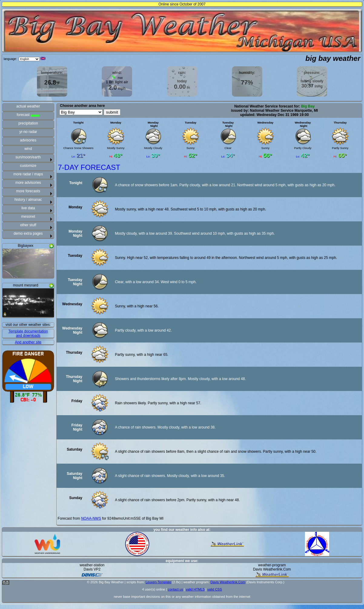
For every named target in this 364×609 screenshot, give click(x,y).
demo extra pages (28, 233)
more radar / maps (28, 174)
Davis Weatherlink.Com (228, 582)
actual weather (28, 106)
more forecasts (28, 191)
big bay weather (333, 58)
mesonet (28, 217)
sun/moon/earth (28, 157)
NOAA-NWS (91, 518)
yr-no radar (28, 132)
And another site (28, 342)
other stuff (28, 225)
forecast (28, 115)
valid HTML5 (195, 589)
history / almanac (28, 200)
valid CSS (214, 589)
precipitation (28, 123)
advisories (28, 140)
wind (28, 149)
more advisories (28, 183)
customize (28, 166)
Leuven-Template (159, 582)
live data (28, 208)
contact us (175, 589)
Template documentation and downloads (28, 333)
